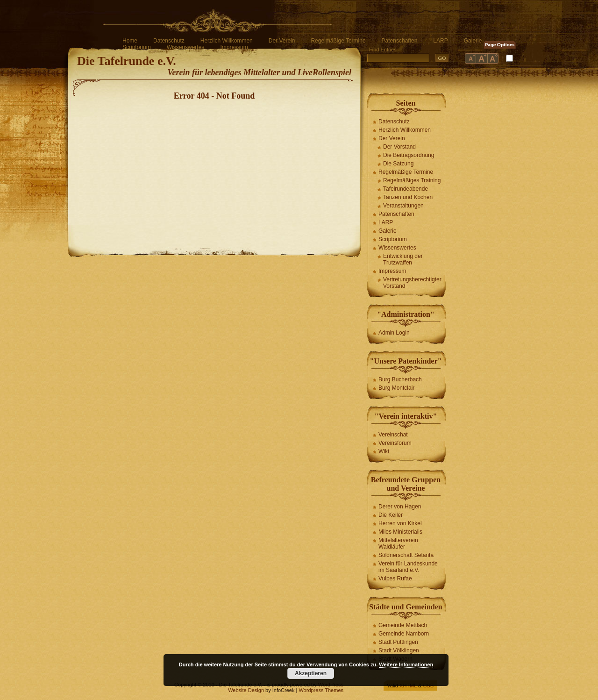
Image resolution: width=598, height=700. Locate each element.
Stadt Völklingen (399, 650)
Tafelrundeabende (406, 189)
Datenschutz (169, 41)
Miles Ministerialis (400, 532)
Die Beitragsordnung (409, 155)
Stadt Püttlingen (398, 642)
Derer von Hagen (400, 507)
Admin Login (394, 333)
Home (130, 41)
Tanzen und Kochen (408, 197)
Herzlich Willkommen (227, 41)
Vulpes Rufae (395, 579)
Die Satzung (398, 164)
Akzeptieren (311, 673)
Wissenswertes (186, 47)
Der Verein (282, 41)
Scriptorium (137, 47)
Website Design (246, 690)
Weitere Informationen (406, 664)
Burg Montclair (396, 388)
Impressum (234, 47)
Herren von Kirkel (400, 523)
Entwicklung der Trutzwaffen (403, 259)
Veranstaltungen (403, 206)
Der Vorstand (399, 147)
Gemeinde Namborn (404, 634)
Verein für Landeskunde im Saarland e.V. (408, 567)
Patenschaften (400, 41)
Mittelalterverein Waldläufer (398, 543)
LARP (440, 41)
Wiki (384, 451)
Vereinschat (393, 435)
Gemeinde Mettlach (403, 625)
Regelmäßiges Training (412, 180)
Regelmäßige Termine (338, 41)
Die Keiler (391, 515)
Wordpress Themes (321, 690)
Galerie (473, 41)
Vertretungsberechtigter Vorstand (412, 283)
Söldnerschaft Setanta (406, 555)
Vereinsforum (395, 443)
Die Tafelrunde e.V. (127, 61)
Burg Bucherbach (400, 379)
